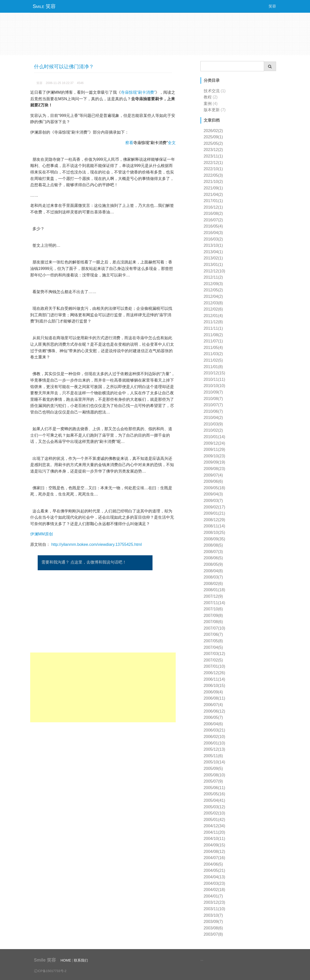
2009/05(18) (214, 488)
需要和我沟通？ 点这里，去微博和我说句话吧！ (84, 562)
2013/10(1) (213, 245)
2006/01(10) (214, 743)
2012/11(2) (213, 277)
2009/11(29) (214, 449)
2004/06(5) (213, 864)
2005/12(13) (214, 749)
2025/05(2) (213, 143)
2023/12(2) (213, 150)
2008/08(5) (213, 545)
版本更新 (212, 110)
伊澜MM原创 (42, 534)
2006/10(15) (214, 686)
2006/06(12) (214, 711)
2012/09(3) (213, 284)
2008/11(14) (214, 526)
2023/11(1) (213, 156)
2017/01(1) (213, 201)
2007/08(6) (213, 622)
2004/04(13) (214, 877)
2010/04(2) (213, 418)
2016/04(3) (213, 233)
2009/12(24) (214, 443)
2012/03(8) (213, 303)
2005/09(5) (213, 769)
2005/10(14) (214, 762)
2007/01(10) (214, 666)
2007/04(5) (213, 647)
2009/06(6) (213, 481)
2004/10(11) (214, 839)
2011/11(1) (213, 328)
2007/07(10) (214, 628)
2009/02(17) (214, 507)
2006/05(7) (213, 717)
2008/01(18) (214, 590)
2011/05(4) (213, 348)
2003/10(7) (213, 915)
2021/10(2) (213, 182)
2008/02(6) (213, 584)
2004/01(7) (213, 896)
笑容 (272, 6)
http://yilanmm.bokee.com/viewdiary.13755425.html (96, 544)
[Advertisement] (103, 687)
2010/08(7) (213, 399)
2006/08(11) (214, 698)
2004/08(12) (214, 852)
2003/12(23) (214, 902)
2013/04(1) (213, 252)
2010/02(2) (213, 430)
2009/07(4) (213, 475)
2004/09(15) (214, 845)
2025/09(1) (213, 137)
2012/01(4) (213, 316)
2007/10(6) (213, 609)
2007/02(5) (213, 660)
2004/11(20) (214, 832)
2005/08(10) (214, 775)
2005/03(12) (214, 807)
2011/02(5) (213, 360)
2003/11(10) (214, 909)
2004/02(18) (214, 890)
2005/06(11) (214, 788)
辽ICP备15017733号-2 (50, 971)
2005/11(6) (213, 756)
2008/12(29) (214, 520)
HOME (66, 960)
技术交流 (212, 91)
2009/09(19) (214, 462)
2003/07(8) (213, 934)
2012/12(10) (214, 271)
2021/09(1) (213, 188)
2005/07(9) (213, 781)
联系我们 (81, 960)
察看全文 (151, 143)
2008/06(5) (213, 558)
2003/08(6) (213, 928)
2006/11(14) (214, 679)
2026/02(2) (213, 131)
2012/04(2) (213, 296)
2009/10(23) (214, 456)
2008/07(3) (213, 552)
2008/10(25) (214, 532)
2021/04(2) (213, 195)
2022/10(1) (213, 169)
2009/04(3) (213, 494)
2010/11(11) (214, 379)
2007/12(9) (213, 596)
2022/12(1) (213, 163)
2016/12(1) (213, 207)
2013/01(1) (213, 265)
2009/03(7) (213, 501)
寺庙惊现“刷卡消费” (138, 92)
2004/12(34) (214, 826)
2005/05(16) (214, 794)
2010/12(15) (214, 373)
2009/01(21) (214, 513)
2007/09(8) (213, 615)
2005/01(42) (214, 820)
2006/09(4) (213, 692)
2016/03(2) (213, 239)
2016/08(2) (213, 213)
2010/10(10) (214, 386)
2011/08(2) (213, 335)
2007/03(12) (214, 654)
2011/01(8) (213, 367)
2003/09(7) (213, 922)
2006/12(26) (214, 673)
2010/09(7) (213, 392)
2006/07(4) (213, 705)
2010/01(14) (214, 437)
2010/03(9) (213, 424)
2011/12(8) (213, 322)
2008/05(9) (213, 564)
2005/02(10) (214, 813)
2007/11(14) (214, 603)
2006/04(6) (213, 724)
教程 (208, 97)
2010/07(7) (213, 405)
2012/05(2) (213, 290)
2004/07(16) (214, 858)
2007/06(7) (213, 634)
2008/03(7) (213, 577)
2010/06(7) (213, 411)
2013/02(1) (213, 258)
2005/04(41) (214, 800)
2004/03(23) (214, 883)
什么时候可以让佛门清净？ (64, 67)
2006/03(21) (214, 730)
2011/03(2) (213, 354)
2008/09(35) (214, 539)
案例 (208, 104)
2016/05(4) (213, 226)
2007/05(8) (213, 641)
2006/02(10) (214, 737)
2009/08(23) (214, 469)
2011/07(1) (213, 341)
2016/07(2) (213, 220)
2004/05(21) (214, 870)
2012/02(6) (213, 309)
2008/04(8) (213, 571)
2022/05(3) (213, 175)
